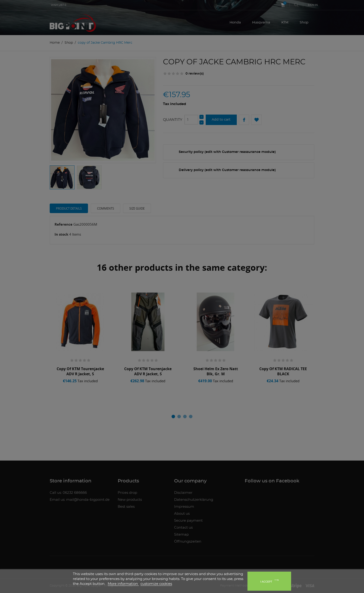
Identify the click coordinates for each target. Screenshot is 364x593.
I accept (266, 582)
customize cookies (156, 584)
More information (123, 584)
